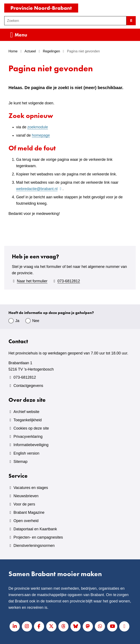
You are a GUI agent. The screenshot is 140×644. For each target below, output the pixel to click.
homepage (41, 135)
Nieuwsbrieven (26, 496)
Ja (17, 321)
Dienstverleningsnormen (34, 546)
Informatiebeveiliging (31, 445)
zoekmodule (38, 127)
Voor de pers (24, 504)
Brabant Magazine (29, 512)
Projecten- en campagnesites (38, 537)
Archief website (26, 412)
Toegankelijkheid (27, 420)
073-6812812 (69, 281)
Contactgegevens (28, 386)
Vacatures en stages (31, 488)
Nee (36, 321)
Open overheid (26, 521)
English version (26, 453)
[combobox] (65, 21)
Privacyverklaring (28, 437)
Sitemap (20, 462)
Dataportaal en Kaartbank (35, 529)
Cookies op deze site (31, 428)
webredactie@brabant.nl (39, 189)
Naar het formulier (32, 281)
